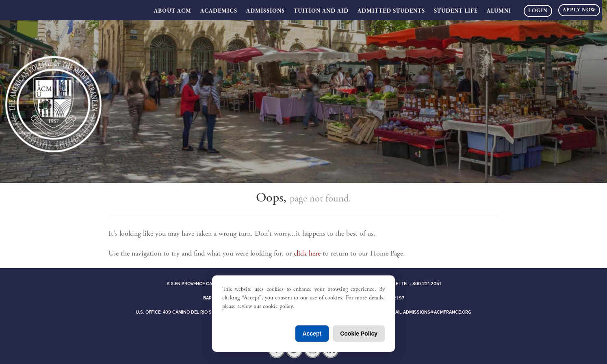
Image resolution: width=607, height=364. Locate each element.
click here (307, 254)
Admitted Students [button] (391, 11)
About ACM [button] (173, 11)
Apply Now (579, 10)
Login (538, 11)
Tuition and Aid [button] (321, 11)
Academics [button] (219, 11)
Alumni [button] (499, 11)
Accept (312, 334)
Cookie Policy (359, 334)
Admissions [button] (266, 11)
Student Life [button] (456, 11)
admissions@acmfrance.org (437, 312)
